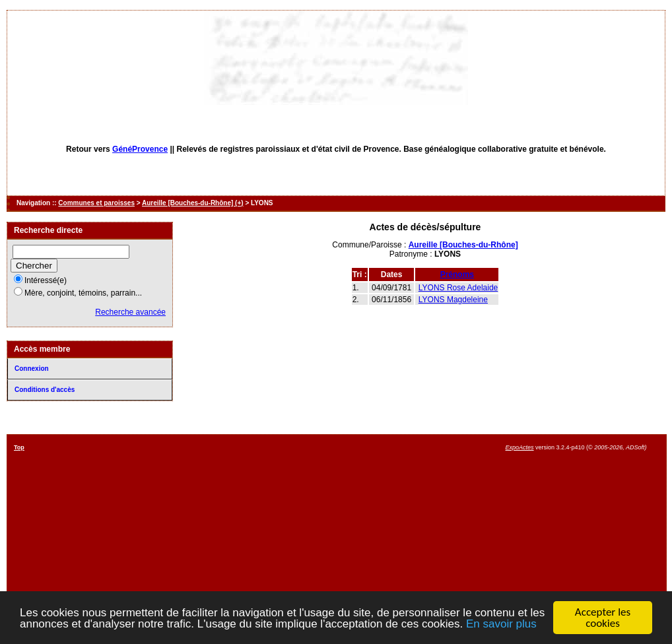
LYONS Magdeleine (453, 300)
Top (19, 447)
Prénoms (457, 274)
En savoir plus (501, 625)
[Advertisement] (382, 536)
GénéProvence (140, 149)
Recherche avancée (130, 312)
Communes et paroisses (96, 203)
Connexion (32, 369)
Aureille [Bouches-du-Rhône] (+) (193, 203)
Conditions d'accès (45, 390)
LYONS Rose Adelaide (458, 288)
